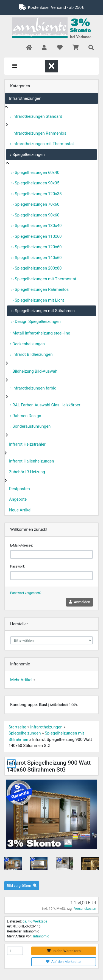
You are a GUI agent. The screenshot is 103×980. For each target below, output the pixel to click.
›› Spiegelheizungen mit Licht (38, 300)
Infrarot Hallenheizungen (32, 461)
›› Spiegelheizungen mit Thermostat (44, 279)
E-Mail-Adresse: (22, 545)
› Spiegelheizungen (27, 155)
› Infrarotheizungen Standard (36, 116)
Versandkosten (85, 909)
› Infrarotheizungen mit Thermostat (42, 144)
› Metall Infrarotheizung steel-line (40, 333)
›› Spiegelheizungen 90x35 (35, 183)
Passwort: (17, 566)
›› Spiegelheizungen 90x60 (35, 215)
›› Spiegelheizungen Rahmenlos (40, 289)
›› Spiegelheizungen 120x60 (37, 247)
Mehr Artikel (21, 680)
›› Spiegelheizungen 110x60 (37, 236)
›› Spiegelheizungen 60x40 (35, 173)
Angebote (18, 499)
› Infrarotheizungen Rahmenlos (38, 133)
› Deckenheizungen (27, 344)
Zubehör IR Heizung (27, 472)
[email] (51, 555)
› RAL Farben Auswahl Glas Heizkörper (45, 405)
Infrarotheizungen (25, 98)
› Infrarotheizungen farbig (33, 388)
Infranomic (41, 936)
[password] (51, 576)
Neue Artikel (20, 510)
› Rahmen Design (26, 416)
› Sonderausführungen (30, 426)
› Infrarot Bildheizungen (31, 354)
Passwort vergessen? (26, 593)
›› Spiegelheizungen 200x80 (37, 268)
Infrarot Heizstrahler (27, 444)
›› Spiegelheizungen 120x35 (37, 194)
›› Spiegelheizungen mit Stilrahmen (43, 311)
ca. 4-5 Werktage (35, 921)
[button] (44, 48)
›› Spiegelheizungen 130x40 (37, 226)
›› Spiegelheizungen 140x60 (37, 258)
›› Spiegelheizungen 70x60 (35, 204)
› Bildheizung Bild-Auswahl (34, 371)
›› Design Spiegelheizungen (36, 322)
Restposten (20, 489)
